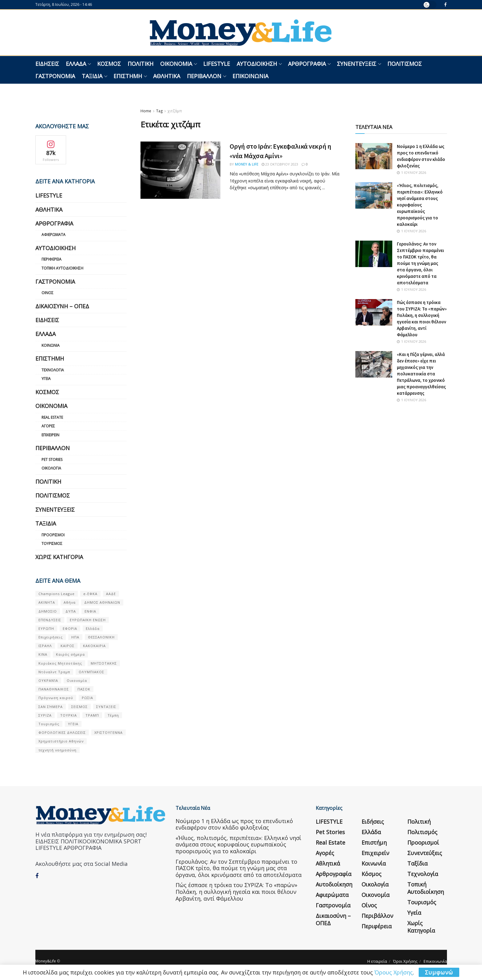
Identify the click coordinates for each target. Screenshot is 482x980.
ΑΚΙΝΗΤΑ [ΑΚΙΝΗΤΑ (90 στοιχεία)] (47, 602)
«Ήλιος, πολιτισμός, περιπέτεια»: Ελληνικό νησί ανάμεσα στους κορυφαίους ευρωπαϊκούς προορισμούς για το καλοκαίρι (420, 205)
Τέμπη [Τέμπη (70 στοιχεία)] (113, 715)
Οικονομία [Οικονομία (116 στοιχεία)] (77, 680)
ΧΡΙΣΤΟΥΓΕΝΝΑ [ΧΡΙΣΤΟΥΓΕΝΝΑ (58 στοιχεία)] (109, 732)
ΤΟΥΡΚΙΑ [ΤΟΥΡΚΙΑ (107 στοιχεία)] (69, 715)
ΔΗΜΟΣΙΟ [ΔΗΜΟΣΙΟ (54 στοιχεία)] (48, 611)
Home (146, 111)
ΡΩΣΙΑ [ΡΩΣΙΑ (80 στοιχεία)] (87, 698)
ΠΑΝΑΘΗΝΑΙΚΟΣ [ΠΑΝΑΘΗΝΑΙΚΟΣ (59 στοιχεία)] (54, 689)
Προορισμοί (53, 535)
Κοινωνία (51, 345)
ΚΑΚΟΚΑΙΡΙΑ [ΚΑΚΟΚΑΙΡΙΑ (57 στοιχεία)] (94, 646)
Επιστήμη (128, 76)
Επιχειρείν (50, 435)
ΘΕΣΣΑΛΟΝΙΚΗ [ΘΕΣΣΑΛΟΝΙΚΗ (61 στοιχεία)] (101, 637)
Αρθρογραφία (307, 64)
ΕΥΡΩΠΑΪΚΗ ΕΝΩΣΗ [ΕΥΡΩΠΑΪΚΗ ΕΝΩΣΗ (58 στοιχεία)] (88, 620)
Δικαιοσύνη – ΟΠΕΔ (62, 306)
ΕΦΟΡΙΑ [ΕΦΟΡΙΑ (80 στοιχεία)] (70, 628)
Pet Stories (52, 460)
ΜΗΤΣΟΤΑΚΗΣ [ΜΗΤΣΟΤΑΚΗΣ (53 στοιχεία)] (104, 663)
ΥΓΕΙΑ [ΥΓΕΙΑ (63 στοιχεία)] (73, 724)
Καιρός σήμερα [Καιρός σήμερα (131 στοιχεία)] (70, 654)
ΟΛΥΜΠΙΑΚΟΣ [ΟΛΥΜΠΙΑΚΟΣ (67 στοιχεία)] (91, 672)
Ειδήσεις (47, 64)
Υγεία (46, 379)
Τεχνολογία (53, 370)
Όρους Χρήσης (394, 972)
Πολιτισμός (405, 64)
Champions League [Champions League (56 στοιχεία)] (57, 594)
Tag (159, 111)
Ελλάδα (76, 64)
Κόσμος (109, 64)
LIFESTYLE (217, 64)
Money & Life (247, 164)
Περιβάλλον (204, 76)
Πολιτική (140, 64)
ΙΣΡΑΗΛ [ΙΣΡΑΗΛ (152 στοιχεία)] (45, 646)
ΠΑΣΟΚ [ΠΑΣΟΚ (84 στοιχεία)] (84, 689)
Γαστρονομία (55, 76)
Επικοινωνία (250, 76)
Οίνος (47, 293)
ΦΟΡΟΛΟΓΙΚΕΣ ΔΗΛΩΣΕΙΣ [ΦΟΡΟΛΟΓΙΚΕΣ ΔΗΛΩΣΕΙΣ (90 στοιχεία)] (62, 732)
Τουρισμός (52, 544)
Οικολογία (51, 468)
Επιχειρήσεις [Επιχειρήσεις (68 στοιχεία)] (51, 637)
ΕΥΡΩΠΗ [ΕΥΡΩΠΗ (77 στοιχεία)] (46, 628)
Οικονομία (176, 64)
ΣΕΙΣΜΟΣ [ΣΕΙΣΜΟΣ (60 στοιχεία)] (79, 707)
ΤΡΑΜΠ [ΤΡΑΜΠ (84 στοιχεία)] (92, 715)
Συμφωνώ (439, 972)
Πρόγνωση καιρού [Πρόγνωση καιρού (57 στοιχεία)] (56, 698)
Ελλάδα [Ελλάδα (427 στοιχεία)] (93, 628)
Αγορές (48, 426)
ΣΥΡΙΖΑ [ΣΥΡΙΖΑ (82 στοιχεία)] (45, 715)
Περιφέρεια (51, 259)
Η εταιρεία (377, 961)
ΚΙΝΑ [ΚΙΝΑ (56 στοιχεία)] (43, 654)
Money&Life (46, 961)
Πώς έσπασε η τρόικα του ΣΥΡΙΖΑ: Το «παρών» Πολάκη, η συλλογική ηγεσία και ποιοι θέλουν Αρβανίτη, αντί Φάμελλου (236, 892)
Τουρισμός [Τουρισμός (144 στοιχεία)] (49, 724)
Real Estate (52, 417)
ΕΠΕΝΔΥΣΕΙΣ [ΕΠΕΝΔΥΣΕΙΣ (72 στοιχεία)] (50, 620)
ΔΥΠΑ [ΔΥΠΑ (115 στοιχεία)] (71, 611)
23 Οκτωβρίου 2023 (280, 164)
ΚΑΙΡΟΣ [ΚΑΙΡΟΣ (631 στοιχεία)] (67, 646)
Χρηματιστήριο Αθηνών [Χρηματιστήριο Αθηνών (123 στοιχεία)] (61, 741)
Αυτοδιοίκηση (257, 64)
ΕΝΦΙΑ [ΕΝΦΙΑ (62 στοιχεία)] (90, 611)
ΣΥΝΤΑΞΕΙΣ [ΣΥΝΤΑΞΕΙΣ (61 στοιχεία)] (106, 707)
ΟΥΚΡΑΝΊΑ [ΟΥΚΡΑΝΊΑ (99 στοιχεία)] (48, 680)
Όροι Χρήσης (405, 961)
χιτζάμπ (175, 111)
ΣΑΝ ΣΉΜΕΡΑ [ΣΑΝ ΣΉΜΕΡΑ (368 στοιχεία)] (51, 707)
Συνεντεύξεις (357, 64)
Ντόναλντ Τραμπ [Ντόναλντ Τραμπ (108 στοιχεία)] (54, 672)
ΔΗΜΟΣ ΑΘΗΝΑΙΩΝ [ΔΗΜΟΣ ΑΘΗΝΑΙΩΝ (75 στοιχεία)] (102, 602)
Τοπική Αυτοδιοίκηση (62, 268)
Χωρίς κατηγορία (59, 557)
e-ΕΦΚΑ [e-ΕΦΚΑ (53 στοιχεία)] (90, 594)
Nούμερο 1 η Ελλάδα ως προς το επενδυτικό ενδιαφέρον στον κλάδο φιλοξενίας (234, 824)
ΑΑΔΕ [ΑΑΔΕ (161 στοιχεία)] (111, 594)
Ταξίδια (92, 76)
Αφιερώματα (53, 235)
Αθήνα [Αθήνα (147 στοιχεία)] (70, 602)
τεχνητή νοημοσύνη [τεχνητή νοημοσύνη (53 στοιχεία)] (57, 750)
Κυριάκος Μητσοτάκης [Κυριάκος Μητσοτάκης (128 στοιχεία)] (60, 663)
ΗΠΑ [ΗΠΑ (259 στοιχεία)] (75, 637)
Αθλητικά (167, 76)
